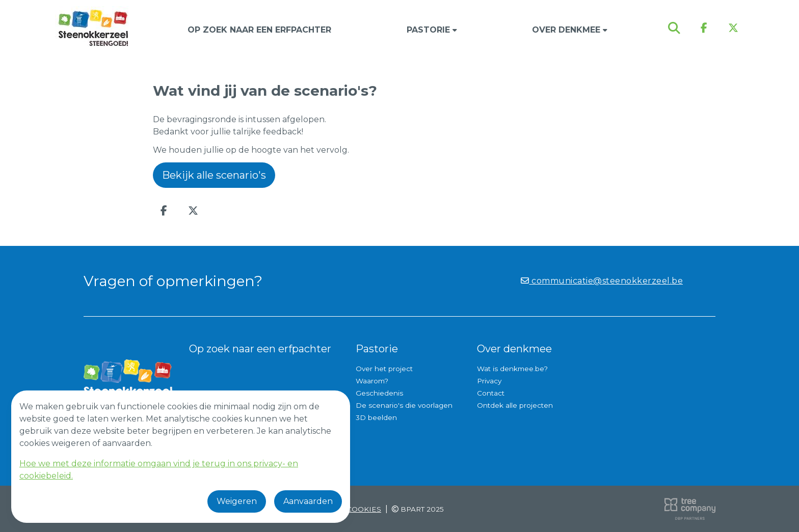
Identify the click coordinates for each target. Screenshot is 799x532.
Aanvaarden (308, 501)
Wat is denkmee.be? (512, 369)
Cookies (364, 509)
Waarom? (372, 381)
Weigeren (237, 501)
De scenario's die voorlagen (404, 405)
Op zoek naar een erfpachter (259, 30)
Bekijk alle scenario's (214, 175)
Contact (491, 393)
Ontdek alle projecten (515, 405)
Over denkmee (570, 30)
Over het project (384, 369)
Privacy (489, 381)
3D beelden (376, 417)
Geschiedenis (379, 393)
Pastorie (432, 30)
